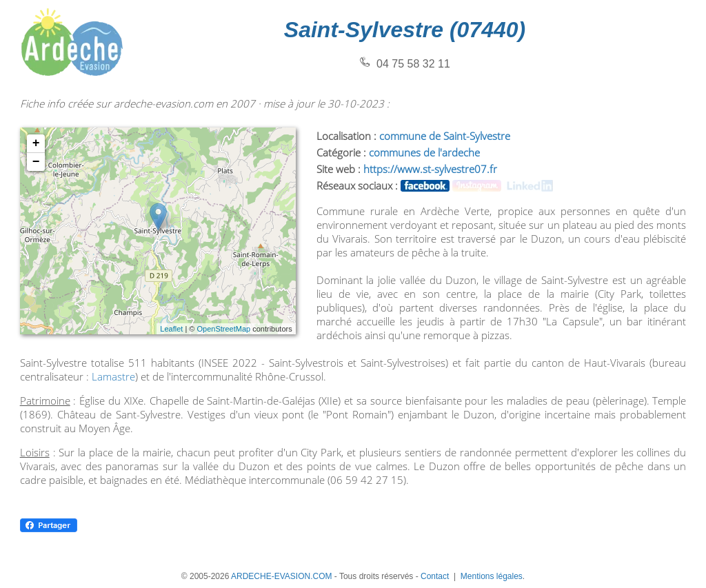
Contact (435, 576)
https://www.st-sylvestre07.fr (430, 169)
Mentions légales (492, 576)
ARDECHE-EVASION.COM (281, 576)
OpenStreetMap (223, 329)
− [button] (36, 162)
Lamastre (113, 376)
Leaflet (171, 329)
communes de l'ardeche (424, 152)
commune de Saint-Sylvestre (445, 136)
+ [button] (36, 143)
